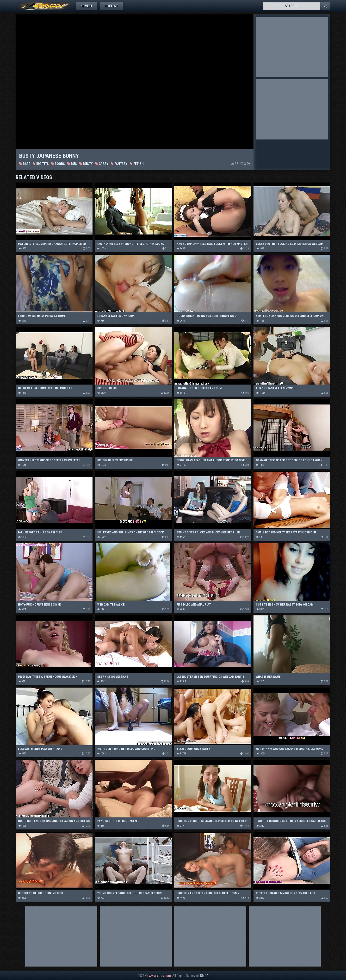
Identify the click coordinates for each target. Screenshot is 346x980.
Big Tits (41, 164)
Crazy (102, 164)
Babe (25, 164)
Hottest (111, 6)
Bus (72, 164)
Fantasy (119, 164)
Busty (86, 164)
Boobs (58, 164)
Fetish (137, 164)
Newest (86, 6)
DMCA (204, 976)
